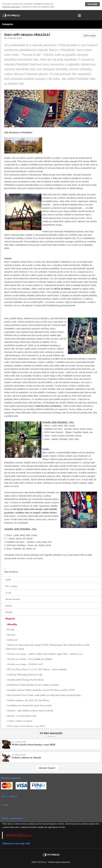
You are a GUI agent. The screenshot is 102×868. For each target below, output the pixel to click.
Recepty (11, 629)
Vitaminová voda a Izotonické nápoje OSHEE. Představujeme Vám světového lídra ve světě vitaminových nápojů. (47, 647)
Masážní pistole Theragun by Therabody (25, 680)
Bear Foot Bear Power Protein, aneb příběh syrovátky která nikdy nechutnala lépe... (44, 695)
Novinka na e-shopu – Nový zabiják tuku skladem (30, 659)
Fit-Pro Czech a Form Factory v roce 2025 (26, 726)
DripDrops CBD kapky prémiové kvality (25, 675)
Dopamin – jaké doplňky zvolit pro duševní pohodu (30, 711)
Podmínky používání (11, 7)
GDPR (8, 580)
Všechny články (48, 768)
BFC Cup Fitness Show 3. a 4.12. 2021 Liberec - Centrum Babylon (37, 669)
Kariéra (9, 606)
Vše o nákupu (11, 586)
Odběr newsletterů (12, 818)
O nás (8, 593)
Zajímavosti (12, 640)
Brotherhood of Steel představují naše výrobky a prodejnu (33, 685)
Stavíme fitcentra (13, 599)
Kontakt (9, 612)
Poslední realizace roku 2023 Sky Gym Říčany (28, 700)
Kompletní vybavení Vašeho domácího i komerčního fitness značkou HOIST (41, 690)
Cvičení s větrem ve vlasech (20, 721)
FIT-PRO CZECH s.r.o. (19, 835)
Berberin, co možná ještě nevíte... (22, 716)
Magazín (10, 618)
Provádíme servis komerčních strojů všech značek (29, 705)
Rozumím (92, 4)
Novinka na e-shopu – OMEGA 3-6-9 (25, 664)
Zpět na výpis (90, 36)
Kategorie (8, 24)
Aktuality (12, 624)
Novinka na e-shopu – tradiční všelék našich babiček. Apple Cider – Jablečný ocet (45, 654)
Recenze (11, 635)
